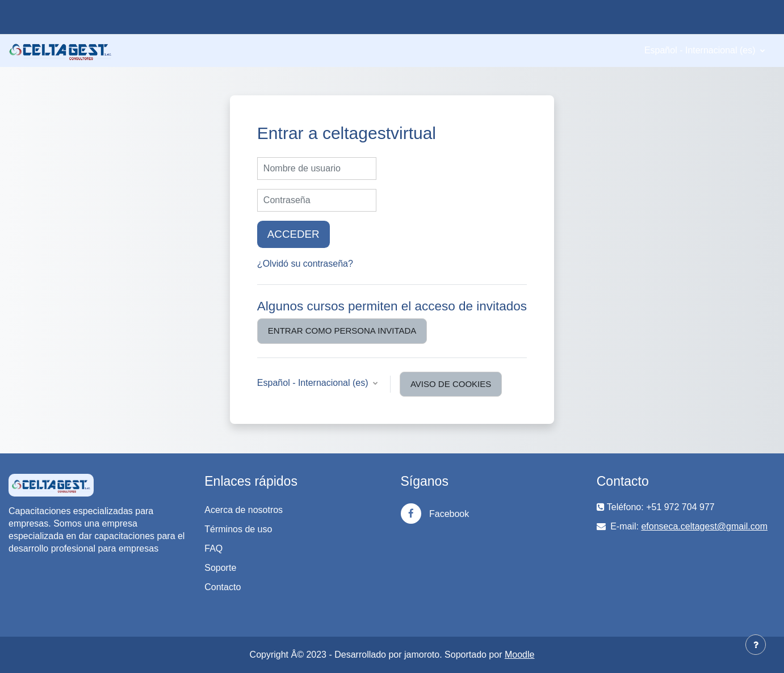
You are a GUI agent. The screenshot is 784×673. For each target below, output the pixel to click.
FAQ (213, 548)
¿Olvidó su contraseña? (305, 264)
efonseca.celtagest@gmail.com (704, 526)
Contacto (223, 587)
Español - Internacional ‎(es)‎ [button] (314, 383)
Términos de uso (238, 529)
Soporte (220, 568)
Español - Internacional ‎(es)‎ (701, 50)
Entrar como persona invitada (342, 331)
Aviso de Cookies (451, 384)
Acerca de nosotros (244, 510)
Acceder (294, 234)
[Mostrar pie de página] (756, 645)
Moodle (519, 655)
